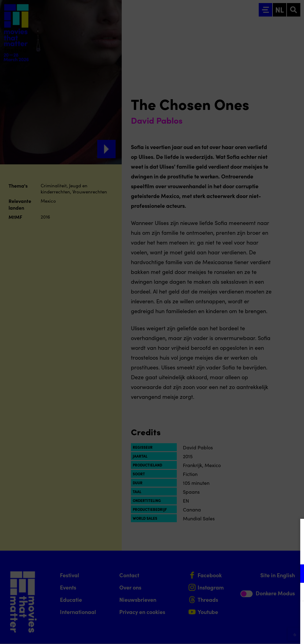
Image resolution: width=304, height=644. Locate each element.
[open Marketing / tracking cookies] (294, 593)
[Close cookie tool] (295, 530)
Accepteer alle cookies (252, 615)
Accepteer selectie (252, 633)
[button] (246, 573)
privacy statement (228, 554)
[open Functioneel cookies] (294, 574)
